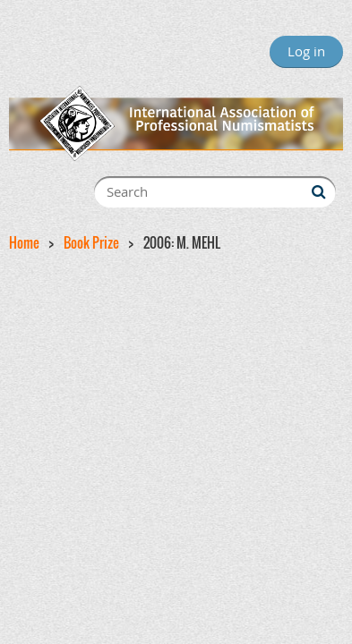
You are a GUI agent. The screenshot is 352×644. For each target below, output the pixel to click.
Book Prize (91, 242)
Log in (306, 51)
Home (24, 242)
